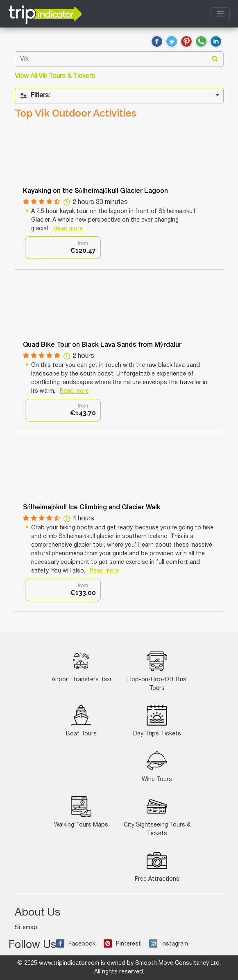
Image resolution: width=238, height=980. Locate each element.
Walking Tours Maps (81, 812)
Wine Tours (157, 766)
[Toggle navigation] (220, 14)
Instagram (169, 944)
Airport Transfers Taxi (81, 667)
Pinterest (122, 944)
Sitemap (26, 928)
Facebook (76, 944)
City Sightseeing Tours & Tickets (157, 816)
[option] (63, 248)
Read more (68, 229)
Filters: (35, 96)
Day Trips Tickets (157, 721)
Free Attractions (157, 866)
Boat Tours (81, 721)
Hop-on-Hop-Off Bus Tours (157, 671)
